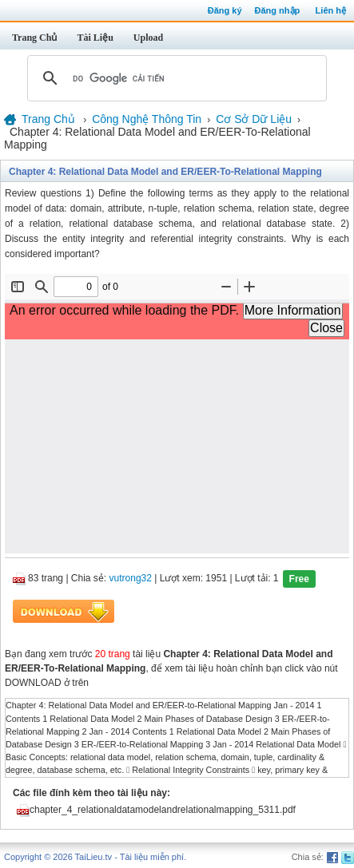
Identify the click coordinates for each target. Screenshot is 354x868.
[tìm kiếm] (175, 78)
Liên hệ (331, 10)
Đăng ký (225, 10)
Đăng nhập (278, 10)
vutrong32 (131, 579)
